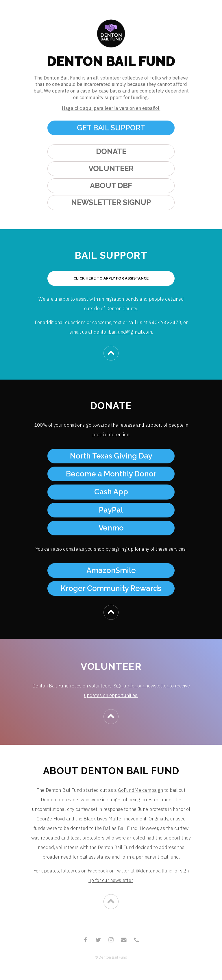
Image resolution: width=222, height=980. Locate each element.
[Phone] (136, 940)
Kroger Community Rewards (111, 588)
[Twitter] (98, 940)
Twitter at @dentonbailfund (144, 871)
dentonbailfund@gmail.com (123, 332)
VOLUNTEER (111, 169)
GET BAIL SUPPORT (111, 128)
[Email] (124, 940)
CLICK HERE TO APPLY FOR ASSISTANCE (111, 278)
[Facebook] (86, 940)
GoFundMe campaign (140, 790)
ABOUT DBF (111, 186)
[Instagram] (111, 940)
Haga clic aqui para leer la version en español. (111, 108)
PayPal (111, 510)
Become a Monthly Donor (111, 474)
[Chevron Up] (111, 353)
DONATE (111, 151)
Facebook (98, 871)
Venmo (111, 528)
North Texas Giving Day (111, 456)
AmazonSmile (111, 570)
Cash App (111, 492)
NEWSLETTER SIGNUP (111, 202)
